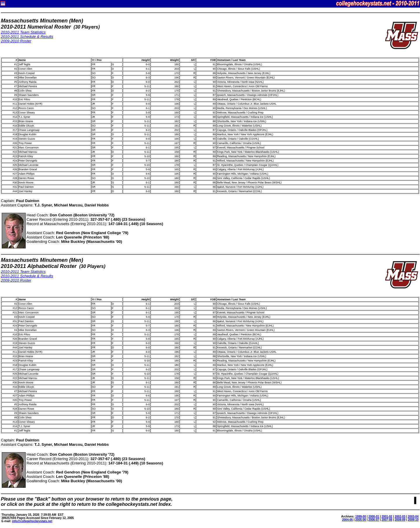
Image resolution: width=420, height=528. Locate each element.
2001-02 (387, 516)
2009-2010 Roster (16, 41)
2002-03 (400, 516)
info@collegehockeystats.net (32, 521)
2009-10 (413, 520)
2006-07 (374, 520)
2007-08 (387, 520)
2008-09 (400, 520)
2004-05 (348, 520)
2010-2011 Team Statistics (23, 32)
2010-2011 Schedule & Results (27, 37)
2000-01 (374, 516)
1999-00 (361, 516)
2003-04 (413, 516)
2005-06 (361, 520)
